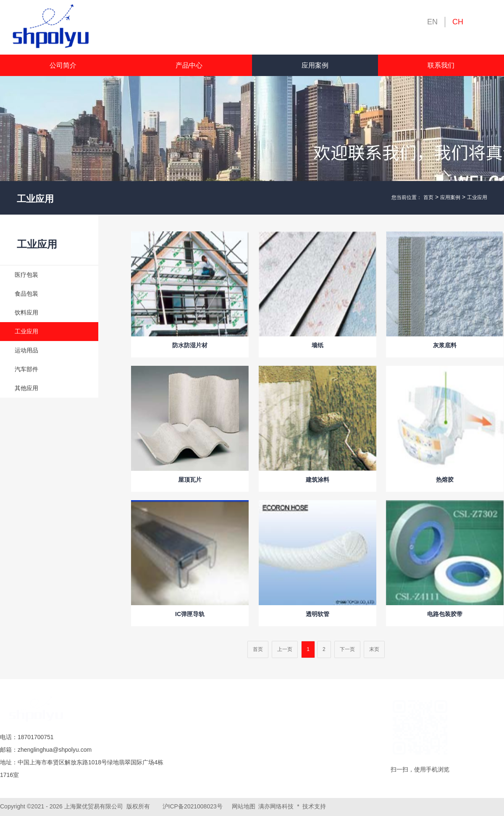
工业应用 (477, 197)
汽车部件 (26, 369)
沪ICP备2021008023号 (193, 806)
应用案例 (315, 65)
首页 (428, 197)
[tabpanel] (252, 145)
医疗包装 (26, 275)
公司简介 (63, 65)
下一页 (347, 649)
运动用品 (26, 350)
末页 (374, 649)
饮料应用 (26, 312)
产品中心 (189, 65)
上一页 (285, 649)
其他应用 (26, 388)
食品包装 (26, 294)
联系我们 (441, 65)
